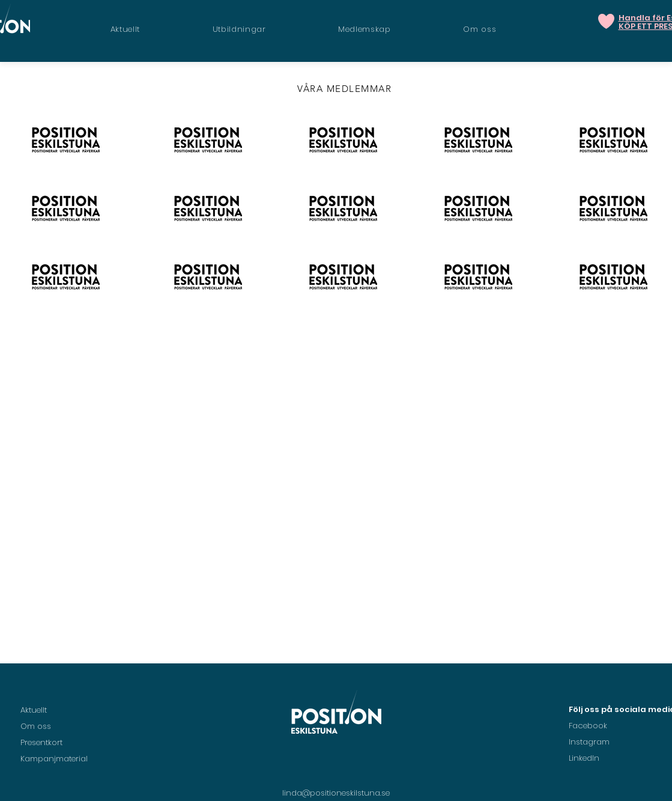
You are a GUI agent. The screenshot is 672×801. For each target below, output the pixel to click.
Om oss (36, 726)
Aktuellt (34, 710)
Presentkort (41, 742)
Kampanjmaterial (54, 759)
